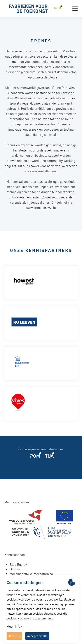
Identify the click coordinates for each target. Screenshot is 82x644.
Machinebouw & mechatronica (31, 574)
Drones (15, 569)
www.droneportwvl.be (41, 208)
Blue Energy (18, 565)
